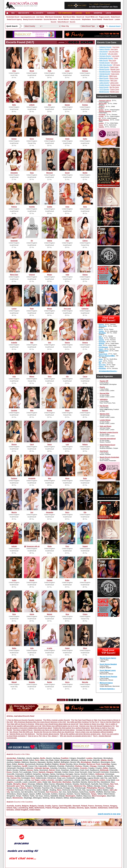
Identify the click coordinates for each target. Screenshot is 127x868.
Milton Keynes (49, 784)
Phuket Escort (108, 19)
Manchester (98, 758)
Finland (84, 806)
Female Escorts (104, 63)
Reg (13, 13)
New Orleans (104, 784)
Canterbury (16, 766)
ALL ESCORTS (38, 13)
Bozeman (40, 764)
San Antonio (15, 792)
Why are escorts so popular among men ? (76, 736)
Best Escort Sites (69, 17)
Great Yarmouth (81, 772)
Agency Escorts (104, 49)
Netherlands (40, 808)
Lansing (27, 780)
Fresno (35, 772)
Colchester (29, 768)
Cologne (73, 758)
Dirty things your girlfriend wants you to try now (60, 726)
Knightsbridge (81, 778)
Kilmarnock (52, 778)
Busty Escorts (104, 87)
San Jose (63, 792)
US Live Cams (114, 52)
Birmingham (108, 758)
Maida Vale (47, 782)
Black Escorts (104, 78)
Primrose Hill (29, 790)
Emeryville (114, 770)
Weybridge (28, 798)
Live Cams (40, 17)
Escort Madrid (97, 19)
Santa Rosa (84, 792)
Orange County (12, 788)
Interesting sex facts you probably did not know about (54, 730)
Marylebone (105, 782)
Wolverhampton (76, 798)
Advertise (98, 13)
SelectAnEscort (63, 22)
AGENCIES (51, 13)
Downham (65, 770)
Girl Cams (114, 63)
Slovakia (72, 808)
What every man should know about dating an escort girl (57, 724)
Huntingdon (30, 776)
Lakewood (11, 780)
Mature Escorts (104, 81)
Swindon (70, 794)
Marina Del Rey (94, 782)
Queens (38, 790)
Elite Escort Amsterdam (53, 17)
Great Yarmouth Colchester (98, 772)
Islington (100, 776)
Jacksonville (108, 776)
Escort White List (92, 17)
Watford (79, 796)
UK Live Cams (113, 54)
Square (32, 794)
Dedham (23, 770)
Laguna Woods (93, 778)
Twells (32, 796)
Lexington (59, 780)
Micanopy (31, 784)
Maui (113, 782)
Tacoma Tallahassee (82, 794)
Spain (87, 808)
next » (90, 42)
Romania (64, 808)
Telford (100, 794)
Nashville (95, 784)
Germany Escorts (105, 56)
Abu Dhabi (49, 760)
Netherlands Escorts (106, 58)
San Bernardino (27, 792)
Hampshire (37, 774)
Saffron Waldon (103, 790)
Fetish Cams (114, 67)
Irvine (93, 776)
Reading (53, 790)
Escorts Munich (64, 19)
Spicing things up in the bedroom (22, 734)
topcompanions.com (28, 17)
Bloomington (106, 762)
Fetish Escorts (104, 67)
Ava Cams (116, 47)
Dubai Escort (115, 17)
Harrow (77, 774)
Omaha (104, 786)
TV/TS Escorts (104, 89)
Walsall (62, 796)
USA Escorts (103, 52)
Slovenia (80, 808)
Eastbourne (94, 770)
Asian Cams (115, 74)
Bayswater (42, 762)
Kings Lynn (61, 778)
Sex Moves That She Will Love (21, 732)
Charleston (52, 766)
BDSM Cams (115, 92)
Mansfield (76, 782)
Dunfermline (75, 770)
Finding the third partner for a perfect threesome (71, 728)
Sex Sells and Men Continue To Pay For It (83, 722)
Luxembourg (23, 808)
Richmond (66, 790)
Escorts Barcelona (50, 19)
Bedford (57, 762)
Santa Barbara (73, 792)
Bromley (69, 764)
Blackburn (96, 762)
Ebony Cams (114, 78)
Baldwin (18, 762)
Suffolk (38, 794)
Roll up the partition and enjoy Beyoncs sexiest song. (80, 734)
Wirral (53, 798)
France (91, 806)
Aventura (10, 762)
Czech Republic (65, 806)
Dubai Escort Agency (14, 19)
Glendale (58, 772)
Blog (88, 13)
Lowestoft (32, 782)
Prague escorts (104, 17)
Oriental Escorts (105, 74)
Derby (36, 770)
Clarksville (110, 766)
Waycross (87, 796)
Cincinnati (101, 766)
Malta (31, 808)
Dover (58, 770)
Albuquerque (65, 760)
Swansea (62, 794)
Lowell (25, 782)
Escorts (73, 22)
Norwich (47, 786)
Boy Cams (113, 60)
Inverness (75, 776)
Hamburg (56, 758)
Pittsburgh (109, 788)
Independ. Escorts (105, 47)
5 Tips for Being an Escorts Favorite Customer (24, 720)
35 (82, 42)
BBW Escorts (104, 76)
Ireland (9, 808)
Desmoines (44, 770)
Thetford (25, 796)
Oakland (63, 786)
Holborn (91, 774)
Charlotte (61, 766)
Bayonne (33, 762)
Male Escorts (104, 60)
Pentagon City (69, 788)
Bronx (76, 764)
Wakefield (54, 796)
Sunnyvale (46, 794)
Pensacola (58, 788)
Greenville (10, 774)
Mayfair (9, 784)
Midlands (39, 784)
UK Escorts (103, 54)
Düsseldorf (81, 758)
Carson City (33, 766)
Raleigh (45, 790)
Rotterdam (21, 758)
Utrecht (29, 758)
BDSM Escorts (104, 92)
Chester (86, 766)
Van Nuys (39, 796)
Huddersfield (20, 776)
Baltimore (25, 762)
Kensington (26, 778)
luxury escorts (75, 19)
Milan (42, 760)
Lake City (104, 778)
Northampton (38, 786)
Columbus (62, 768)
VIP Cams (116, 65)
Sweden (94, 808)
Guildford (28, 774)
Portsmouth (19, 790)
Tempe (18, 796)
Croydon (99, 768)
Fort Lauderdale (25, 772)
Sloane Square (23, 794)
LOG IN (108, 13)
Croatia (48, 806)
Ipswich (83, 776)
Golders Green (68, 772)
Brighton (56, 764)
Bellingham (65, 762)
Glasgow (10, 760)
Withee (66, 798)
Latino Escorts (104, 83)
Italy (15, 808)
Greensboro (114, 772)
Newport (28, 786)
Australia (10, 806)
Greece (106, 806)
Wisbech (59, 798)
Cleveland (20, 768)
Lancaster (19, 780)
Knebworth (71, 778)
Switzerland (103, 808)
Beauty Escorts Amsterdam (33, 19)
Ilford (46, 776)
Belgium (25, 806)
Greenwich (20, 774)
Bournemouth (30, 764)
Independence (54, 776)
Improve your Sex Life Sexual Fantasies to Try (97, 726)
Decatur (15, 770)
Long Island (111, 780)
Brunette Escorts (105, 72)
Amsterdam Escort (13, 17)
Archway (83, 760)
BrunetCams (116, 72)
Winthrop (46, 798)
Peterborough (80, 788)
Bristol (25, 760)
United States (35, 810)
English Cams (115, 85)
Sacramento (91, 790)
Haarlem (36, 758)
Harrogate (69, 774)
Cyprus (55, 806)
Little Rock (85, 780)
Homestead (110, 774)
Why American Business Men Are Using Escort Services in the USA (40, 722)
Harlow (53, 774)
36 (86, 42)
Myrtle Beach (85, 784)
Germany (98, 806)
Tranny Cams (115, 89)
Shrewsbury (11, 794)
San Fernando (40, 792)
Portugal (56, 808)
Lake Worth (113, 778)
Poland (48, 808)
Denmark (76, 806)
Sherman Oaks (109, 792)
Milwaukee (60, 784)
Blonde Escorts (104, 69)
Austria (18, 806)
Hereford (84, 774)
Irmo (89, 776)
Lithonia (77, 780)
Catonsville (43, 766)
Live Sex (79, 13)
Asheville (96, 760)
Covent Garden (73, 768)
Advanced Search (115, 26)
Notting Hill (55, 786)
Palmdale (37, 788)
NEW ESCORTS (24, 13)
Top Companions (65, 13)
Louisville (18, 782)
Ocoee (70, 786)
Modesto (68, 784)
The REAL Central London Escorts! (57, 720)
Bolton (15, 764)
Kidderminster (41, 778)
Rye (84, 790)
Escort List (80, 17)
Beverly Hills (75, 762)
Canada (41, 806)
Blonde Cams (115, 69)
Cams (116, 58)
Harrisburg (60, 774)
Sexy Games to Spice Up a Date (92, 724)
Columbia (54, 768)
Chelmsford (70, 766)
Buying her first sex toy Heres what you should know (54, 732)
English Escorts (104, 85)
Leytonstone (68, 780)
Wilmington (37, 798)
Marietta (84, 782)
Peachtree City (48, 788)
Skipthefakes (86, 19)
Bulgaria (33, 806)
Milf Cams (114, 81)
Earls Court (85, 770)
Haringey (46, 774)
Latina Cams (114, 83)
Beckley (50, 762)
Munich (49, 758)
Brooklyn (82, 764)
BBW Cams (113, 76)
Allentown (75, 760)
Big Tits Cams (114, 87)
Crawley (91, 768)
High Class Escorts (106, 65)
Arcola (89, 760)
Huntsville (39, 776)
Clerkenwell (11, 768)
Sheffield (99, 792)
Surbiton (54, 794)
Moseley (76, 784)
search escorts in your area (109, 814)
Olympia (97, 786)
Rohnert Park (76, 790)
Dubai (57, 760)
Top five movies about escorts (48, 734)
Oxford (32, 760)
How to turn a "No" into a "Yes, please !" (43, 736)
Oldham (90, 786)
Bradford (48, 764)
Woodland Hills (89, 798)
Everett (15, 772)
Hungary (113, 806)
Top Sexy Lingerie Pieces (23, 730)
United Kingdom (22, 810)
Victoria (47, 796)
